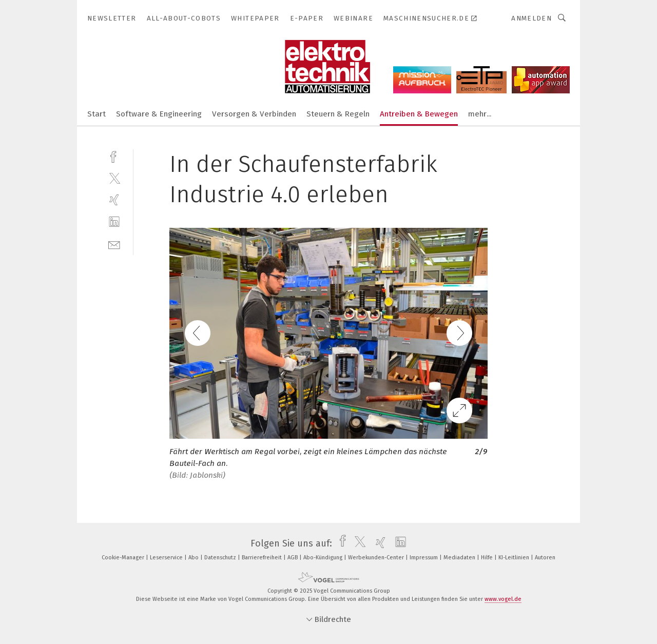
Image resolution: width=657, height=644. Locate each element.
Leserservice (167, 558)
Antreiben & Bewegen (419, 114)
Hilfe (488, 558)
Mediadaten (460, 558)
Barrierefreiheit (263, 558)
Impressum (424, 558)
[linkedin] (114, 222)
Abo (194, 558)
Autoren (545, 558)
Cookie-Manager (124, 558)
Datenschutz (221, 558)
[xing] (114, 200)
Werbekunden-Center (377, 558)
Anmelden (532, 18)
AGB (293, 558)
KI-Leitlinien (515, 558)
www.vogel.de (503, 599)
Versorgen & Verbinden (254, 114)
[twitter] (114, 178)
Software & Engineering (159, 114)
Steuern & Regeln (338, 114)
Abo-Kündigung (324, 558)
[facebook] (114, 156)
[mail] (114, 244)
